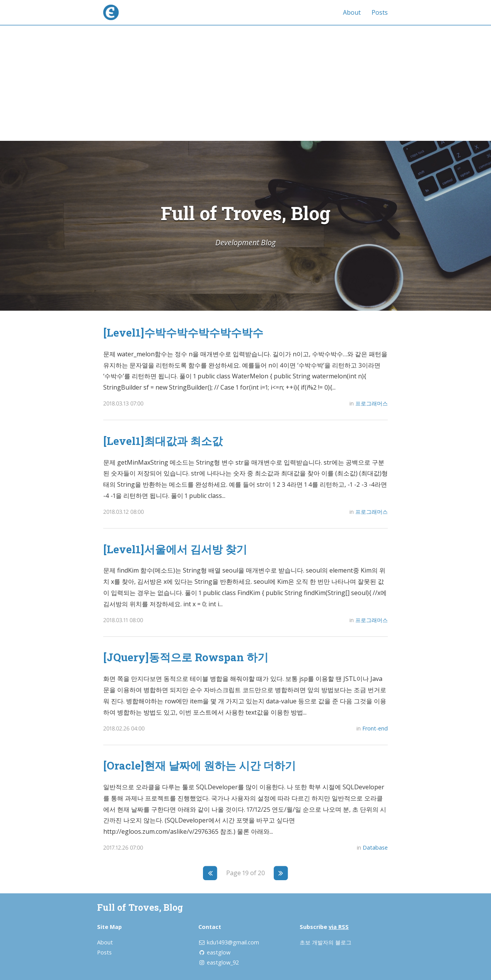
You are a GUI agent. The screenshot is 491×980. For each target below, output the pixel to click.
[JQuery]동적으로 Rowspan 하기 (186, 657)
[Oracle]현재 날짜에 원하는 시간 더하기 (199, 765)
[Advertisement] (245, 83)
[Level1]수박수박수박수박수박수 (183, 332)
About (352, 12)
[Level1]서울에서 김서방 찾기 (175, 549)
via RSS (339, 927)
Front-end (375, 728)
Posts (380, 12)
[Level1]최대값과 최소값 (163, 441)
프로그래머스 (372, 403)
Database (375, 847)
